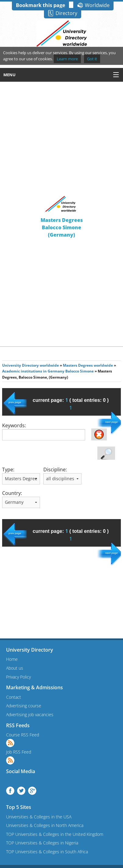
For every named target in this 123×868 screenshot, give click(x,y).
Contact (14, 697)
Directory (66, 13)
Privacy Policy (18, 677)
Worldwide (97, 5)
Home (12, 659)
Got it (92, 59)
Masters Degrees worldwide (88, 365)
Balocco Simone (80, 371)
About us (15, 668)
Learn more (67, 59)
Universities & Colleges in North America (45, 825)
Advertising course (24, 706)
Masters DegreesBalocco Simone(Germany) (62, 227)
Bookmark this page (40, 5)
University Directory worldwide (31, 365)
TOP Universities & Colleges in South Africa (47, 852)
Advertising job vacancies (30, 715)
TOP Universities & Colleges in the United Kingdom (55, 834)
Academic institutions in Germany (33, 371)
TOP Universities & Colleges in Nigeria (42, 843)
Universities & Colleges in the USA (39, 817)
